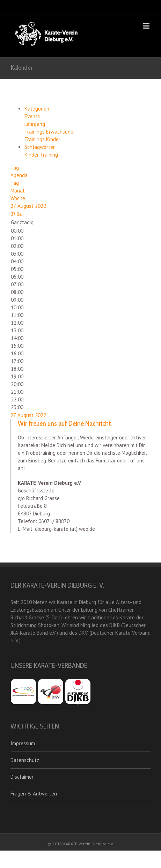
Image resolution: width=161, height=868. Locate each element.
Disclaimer (22, 777)
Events (32, 116)
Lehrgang (35, 124)
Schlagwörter (40, 147)
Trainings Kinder (42, 139)
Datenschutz (25, 760)
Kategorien (37, 109)
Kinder (32, 155)
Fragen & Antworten (34, 794)
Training (49, 155)
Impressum (23, 743)
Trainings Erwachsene (49, 132)
